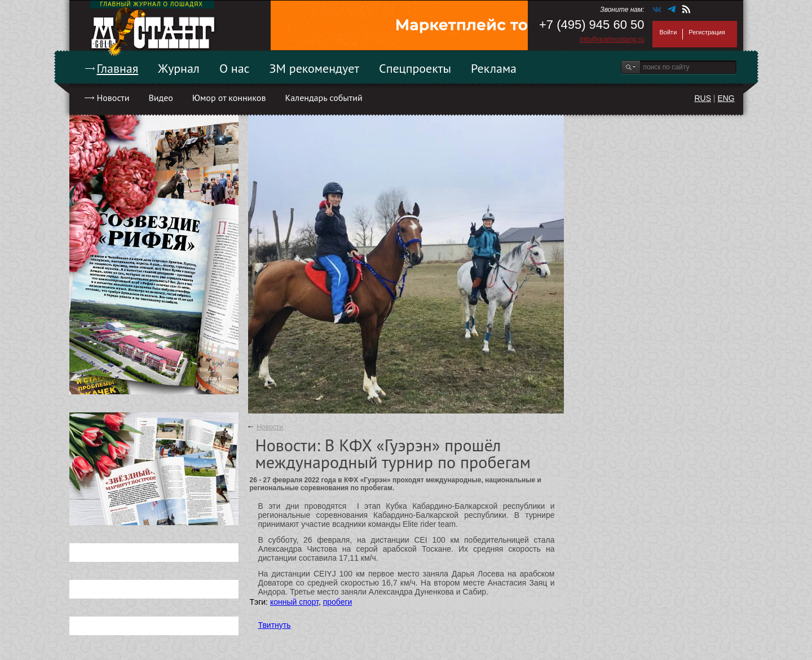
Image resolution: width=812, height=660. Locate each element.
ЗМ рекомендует (315, 68)
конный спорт (294, 602)
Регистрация (707, 32)
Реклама (494, 68)
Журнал (179, 68)
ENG (726, 98)
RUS (703, 98)
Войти (668, 32)
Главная (118, 68)
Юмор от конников (229, 98)
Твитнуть (275, 625)
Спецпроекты (415, 68)
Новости (113, 98)
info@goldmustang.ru (612, 39)
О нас (235, 68)
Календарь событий (323, 98)
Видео (160, 98)
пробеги (338, 602)
